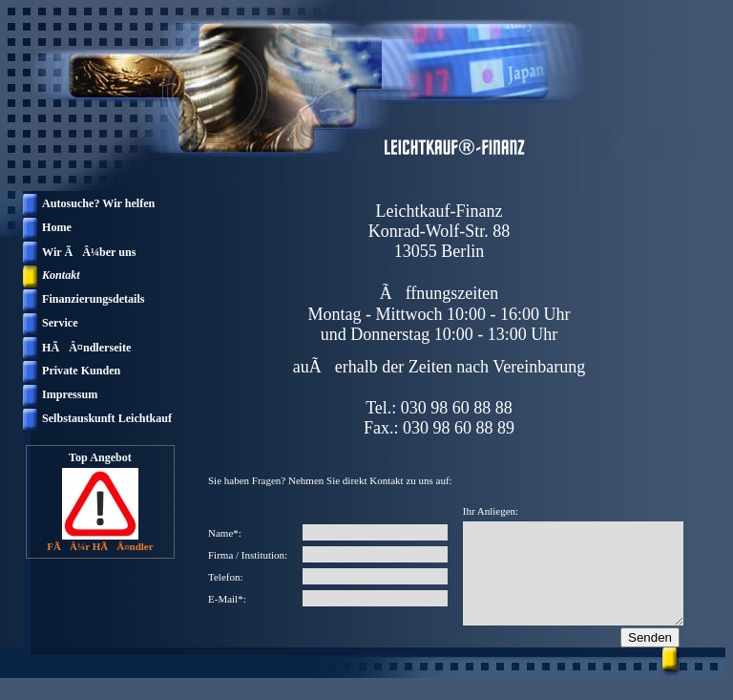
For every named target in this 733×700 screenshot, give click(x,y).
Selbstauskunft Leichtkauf (107, 418)
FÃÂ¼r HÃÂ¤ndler (100, 546)
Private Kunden (81, 371)
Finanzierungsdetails (94, 299)
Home (57, 227)
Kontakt (61, 275)
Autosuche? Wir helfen (98, 203)
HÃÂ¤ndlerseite (86, 348)
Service (60, 323)
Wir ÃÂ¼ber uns (89, 252)
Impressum (70, 394)
